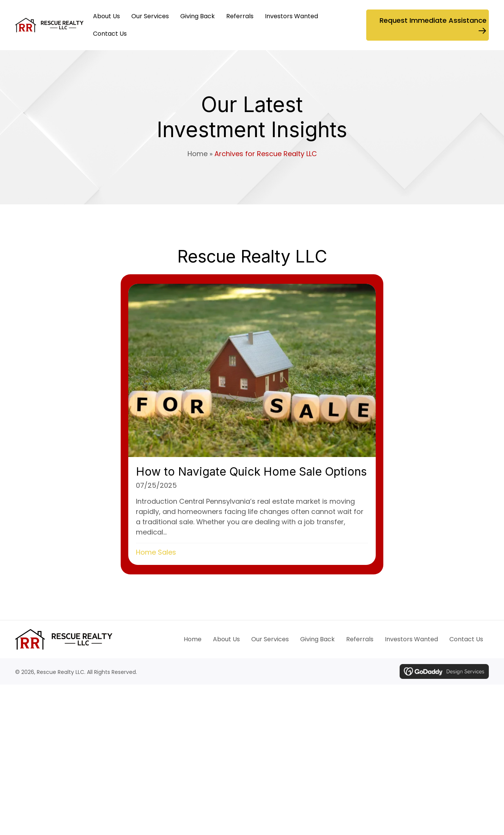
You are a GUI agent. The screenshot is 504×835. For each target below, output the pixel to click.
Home (198, 154)
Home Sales (156, 552)
